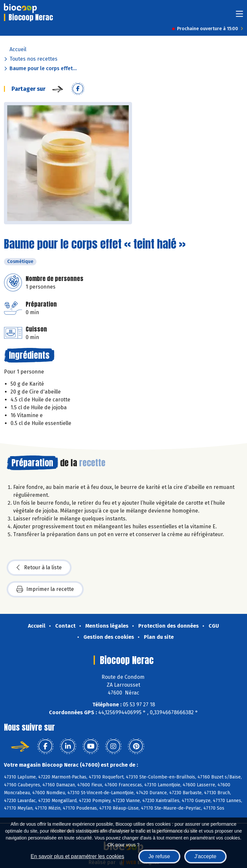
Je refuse (159, 856)
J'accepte (205, 856)
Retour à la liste (39, 568)
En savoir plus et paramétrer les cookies (77, 856)
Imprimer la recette (45, 589)
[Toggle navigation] (239, 16)
